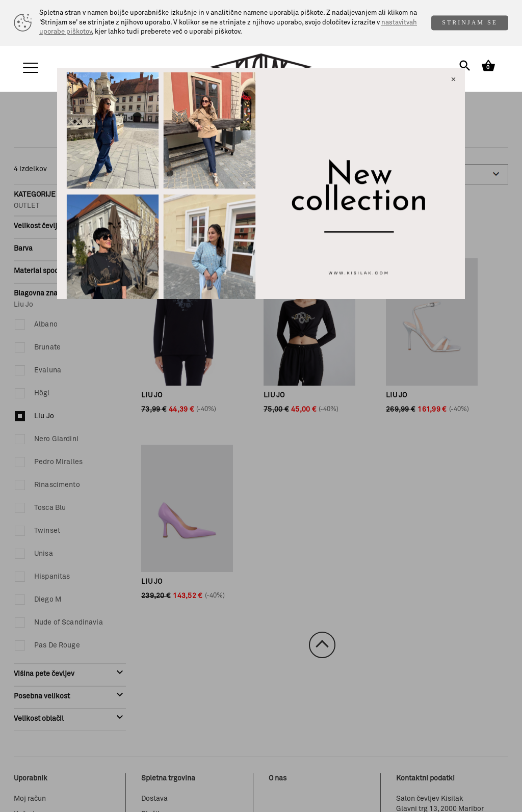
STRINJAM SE (470, 22)
